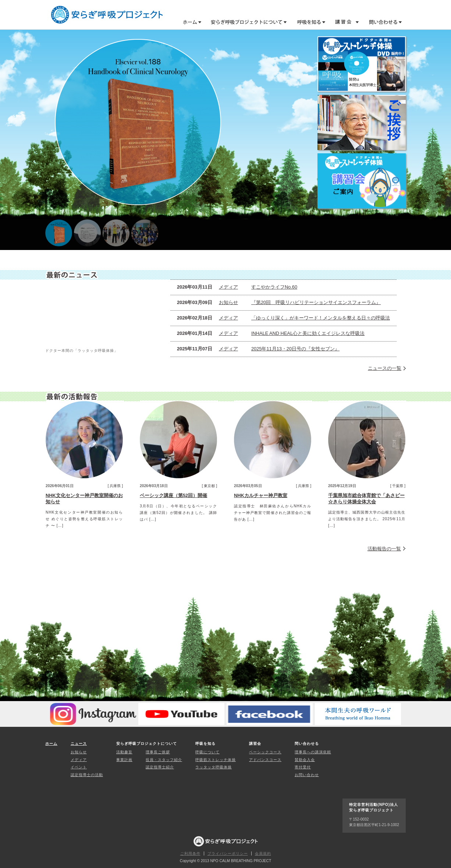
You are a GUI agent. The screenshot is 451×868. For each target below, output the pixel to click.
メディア (228, 287)
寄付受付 (303, 767)
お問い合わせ (307, 775)
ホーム (192, 22)
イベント (79, 767)
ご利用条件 (190, 853)
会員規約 (263, 853)
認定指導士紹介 (160, 767)
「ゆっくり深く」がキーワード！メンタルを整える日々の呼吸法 (321, 318)
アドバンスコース (265, 760)
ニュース (79, 744)
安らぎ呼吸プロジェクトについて (246, 22)
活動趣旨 (124, 752)
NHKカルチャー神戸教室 (261, 495)
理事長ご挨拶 (158, 752)
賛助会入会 (305, 760)
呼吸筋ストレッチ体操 (216, 760)
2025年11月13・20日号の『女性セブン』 (295, 349)
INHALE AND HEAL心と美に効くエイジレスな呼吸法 (308, 333)
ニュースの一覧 (385, 368)
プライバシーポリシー (228, 853)
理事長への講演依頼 (313, 752)
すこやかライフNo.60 (274, 287)
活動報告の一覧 (384, 549)
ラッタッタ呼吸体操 (214, 767)
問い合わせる (383, 22)
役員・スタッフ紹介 (164, 760)
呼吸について (207, 752)
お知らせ (228, 302)
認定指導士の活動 (87, 775)
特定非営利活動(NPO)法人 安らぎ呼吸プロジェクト (107, 15)
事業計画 (124, 760)
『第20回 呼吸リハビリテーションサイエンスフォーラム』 (316, 302)
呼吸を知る (308, 22)
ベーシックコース (265, 752)
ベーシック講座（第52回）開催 (173, 495)
